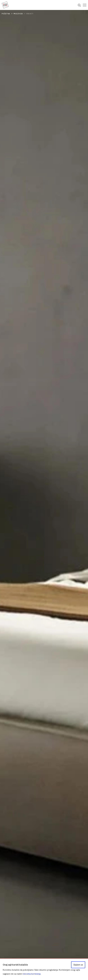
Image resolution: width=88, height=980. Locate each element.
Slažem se (78, 965)
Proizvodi (18, 14)
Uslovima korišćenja (32, 974)
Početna (6, 14)
